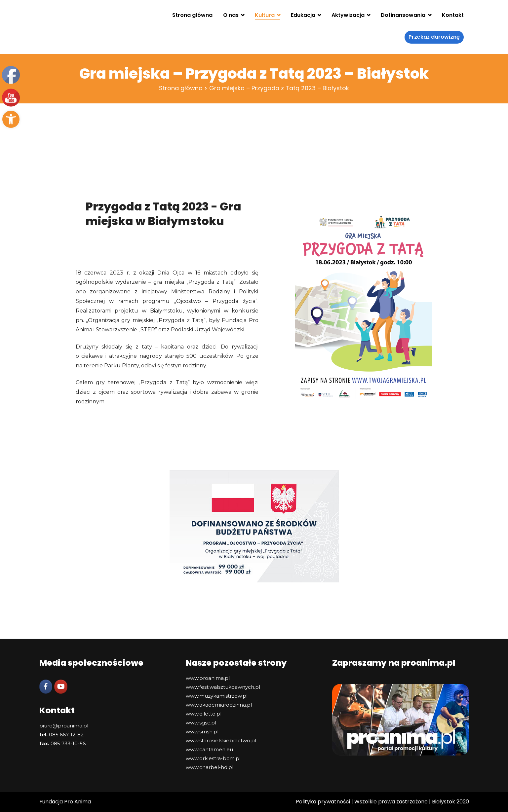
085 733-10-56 (68, 743)
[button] (11, 119)
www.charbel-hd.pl (210, 767)
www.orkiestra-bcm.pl (213, 758)
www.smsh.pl (202, 732)
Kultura (265, 15)
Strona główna (192, 15)
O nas (231, 15)
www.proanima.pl (208, 678)
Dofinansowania (403, 15)
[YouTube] (61, 687)
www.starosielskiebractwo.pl (221, 740)
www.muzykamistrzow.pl (217, 696)
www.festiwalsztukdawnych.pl (223, 687)
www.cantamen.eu (209, 749)
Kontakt (453, 15)
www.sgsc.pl (201, 723)
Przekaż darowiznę (434, 37)
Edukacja (303, 15)
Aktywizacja (348, 15)
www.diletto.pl (204, 714)
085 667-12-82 (66, 735)
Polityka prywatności (323, 802)
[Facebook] (46, 687)
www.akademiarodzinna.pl (219, 705)
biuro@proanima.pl (64, 726)
